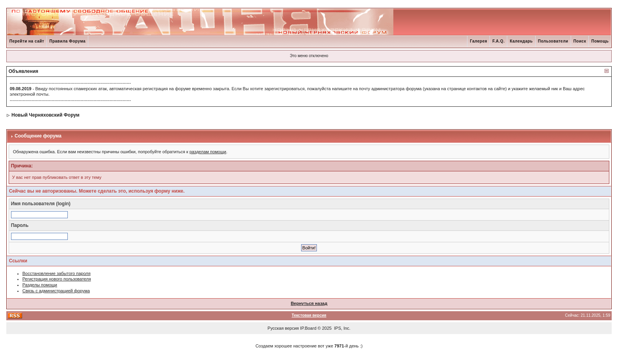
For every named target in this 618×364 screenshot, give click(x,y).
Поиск (580, 41)
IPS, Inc (342, 328)
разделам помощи (208, 152)
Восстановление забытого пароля (57, 273)
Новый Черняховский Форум (46, 115)
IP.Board (308, 328)
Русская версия (283, 328)
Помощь (600, 41)
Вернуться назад (309, 303)
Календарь (521, 41)
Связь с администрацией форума (56, 291)
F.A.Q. (498, 41)
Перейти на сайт (27, 41)
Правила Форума (67, 41)
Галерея (478, 41)
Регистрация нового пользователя (57, 279)
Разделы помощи (40, 285)
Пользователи (553, 41)
